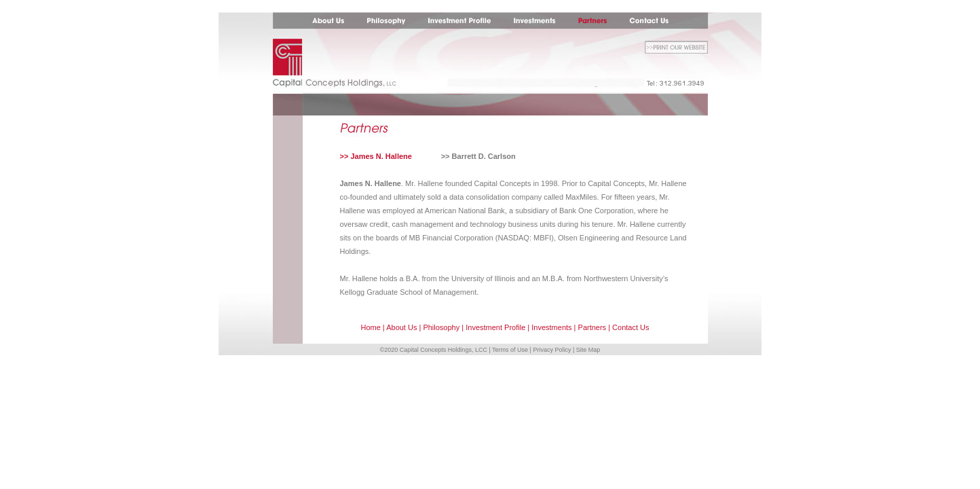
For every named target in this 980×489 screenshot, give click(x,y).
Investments (551, 327)
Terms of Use (510, 350)
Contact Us (630, 327)
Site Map (588, 350)
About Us (401, 327)
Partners (592, 327)
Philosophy (441, 327)
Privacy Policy (552, 350)
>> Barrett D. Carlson (478, 156)
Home (370, 327)
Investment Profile (495, 327)
